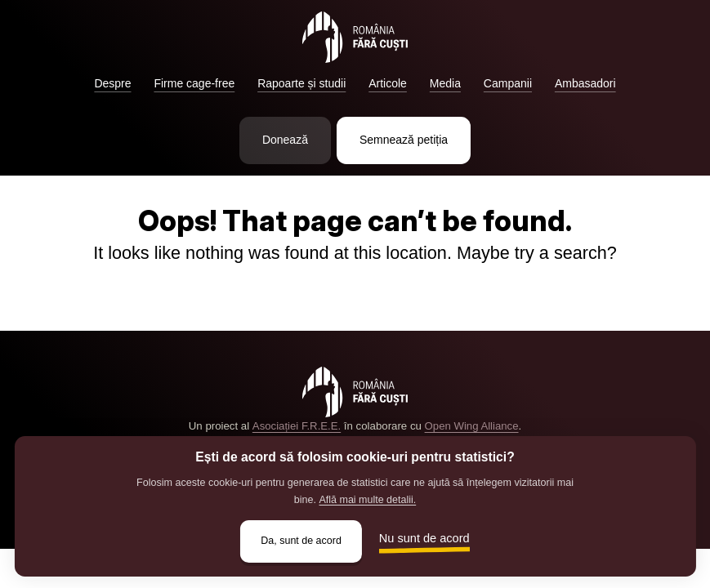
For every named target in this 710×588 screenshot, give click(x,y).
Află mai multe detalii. (367, 499)
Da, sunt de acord (301, 541)
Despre (112, 83)
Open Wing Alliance (471, 426)
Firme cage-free (194, 83)
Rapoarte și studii (301, 83)
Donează (285, 140)
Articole (388, 83)
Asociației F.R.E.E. (296, 426)
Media (445, 83)
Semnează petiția (404, 140)
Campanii (508, 83)
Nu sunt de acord (425, 538)
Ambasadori (585, 83)
